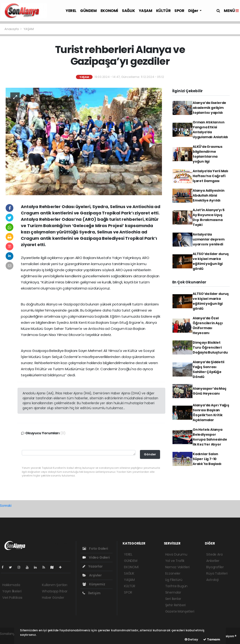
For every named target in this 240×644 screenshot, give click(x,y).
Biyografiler (215, 567)
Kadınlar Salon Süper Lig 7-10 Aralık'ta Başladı (207, 459)
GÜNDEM (88, 11)
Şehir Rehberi (176, 605)
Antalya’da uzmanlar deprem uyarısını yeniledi (209, 239)
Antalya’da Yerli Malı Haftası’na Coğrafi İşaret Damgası (210, 176)
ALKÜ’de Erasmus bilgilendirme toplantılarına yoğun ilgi (208, 154)
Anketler (213, 561)
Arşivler (92, 575)
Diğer (194, 11)
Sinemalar (173, 592)
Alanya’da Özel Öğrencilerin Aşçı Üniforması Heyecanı (208, 326)
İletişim (91, 593)
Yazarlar (92, 566)
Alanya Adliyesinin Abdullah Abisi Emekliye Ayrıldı (209, 195)
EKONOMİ (109, 11)
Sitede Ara (214, 554)
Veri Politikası (12, 598)
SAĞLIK (128, 11)
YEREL (71, 11)
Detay (191, 639)
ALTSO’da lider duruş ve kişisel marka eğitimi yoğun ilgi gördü (211, 261)
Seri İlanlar (173, 599)
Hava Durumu (176, 554)
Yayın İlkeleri (12, 591)
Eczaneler (173, 573)
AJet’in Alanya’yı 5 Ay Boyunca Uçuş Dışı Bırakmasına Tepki (209, 217)
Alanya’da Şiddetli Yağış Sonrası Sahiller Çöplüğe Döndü (208, 369)
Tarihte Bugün (176, 586)
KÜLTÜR (163, 11)
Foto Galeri (95, 549)
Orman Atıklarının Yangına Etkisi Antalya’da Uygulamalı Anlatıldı (210, 130)
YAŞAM (146, 11)
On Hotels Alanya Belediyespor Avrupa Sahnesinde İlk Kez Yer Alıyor (210, 437)
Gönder (150, 454)
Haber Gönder (53, 598)
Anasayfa (12, 29)
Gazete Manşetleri (180, 611)
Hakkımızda (11, 585)
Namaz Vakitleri (177, 567)
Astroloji (212, 580)
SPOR (179, 11)
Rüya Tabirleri (217, 573)
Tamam (212, 639)
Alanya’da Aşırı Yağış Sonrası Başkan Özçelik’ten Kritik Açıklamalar (211, 413)
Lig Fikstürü (174, 580)
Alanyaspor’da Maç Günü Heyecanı (210, 391)
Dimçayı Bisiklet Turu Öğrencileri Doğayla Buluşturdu (210, 347)
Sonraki (6, 506)
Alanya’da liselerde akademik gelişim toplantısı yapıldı (209, 108)
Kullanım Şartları (55, 585)
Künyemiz (94, 584)
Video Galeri (96, 557)
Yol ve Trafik (175, 561)
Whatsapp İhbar (55, 591)
